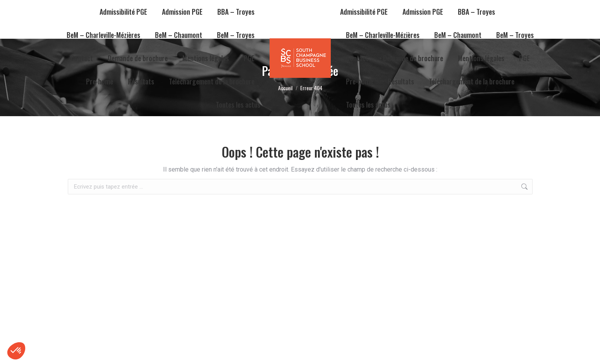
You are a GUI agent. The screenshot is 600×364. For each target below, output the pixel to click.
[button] (16, 351)
